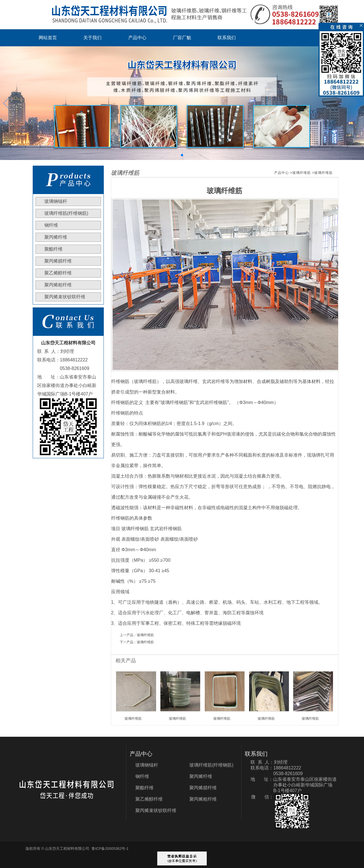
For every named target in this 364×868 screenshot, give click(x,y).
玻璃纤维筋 (302, 173)
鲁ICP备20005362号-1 (110, 849)
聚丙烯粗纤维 (58, 285)
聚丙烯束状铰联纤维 (65, 297)
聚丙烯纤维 (56, 237)
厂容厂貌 (182, 38)
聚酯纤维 (53, 249)
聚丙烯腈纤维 (58, 261)
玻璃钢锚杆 (56, 201)
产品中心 (137, 38)
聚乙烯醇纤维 (58, 273)
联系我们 (227, 38)
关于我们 (92, 38)
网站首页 (48, 38)
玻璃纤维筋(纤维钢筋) (66, 213)
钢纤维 (51, 225)
